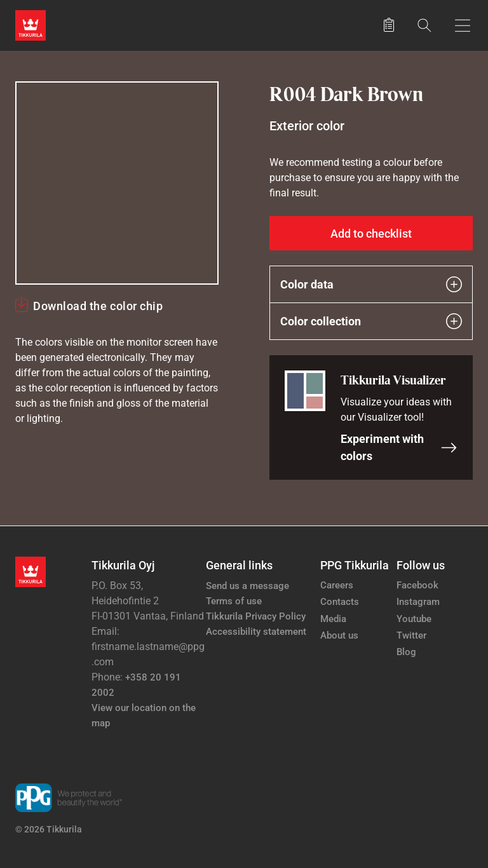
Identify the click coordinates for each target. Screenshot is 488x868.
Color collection (371, 321)
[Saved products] (389, 25)
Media (333, 619)
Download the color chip (98, 306)
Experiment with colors (399, 447)
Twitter (411, 635)
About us (339, 635)
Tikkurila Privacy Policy (256, 616)
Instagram (418, 602)
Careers (337, 585)
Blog (406, 652)
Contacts (340, 602)
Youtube (414, 619)
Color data (371, 284)
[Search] (424, 25)
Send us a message (247, 586)
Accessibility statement (256, 632)
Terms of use (234, 601)
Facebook (417, 585)
